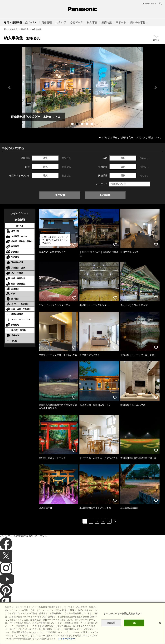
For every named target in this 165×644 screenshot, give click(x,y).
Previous (9, 87)
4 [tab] (87, 124)
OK (134, 623)
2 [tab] (78, 124)
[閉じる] (160, 623)
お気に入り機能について (149, 137)
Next (156, 87)
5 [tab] (92, 124)
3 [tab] (82, 124)
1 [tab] (73, 124)
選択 (45, 158)
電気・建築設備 (11, 29)
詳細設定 (111, 623)
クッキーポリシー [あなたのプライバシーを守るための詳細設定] (67, 639)
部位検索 (105, 195)
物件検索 (60, 195)
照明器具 (25, 29)
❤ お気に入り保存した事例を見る (116, 137)
